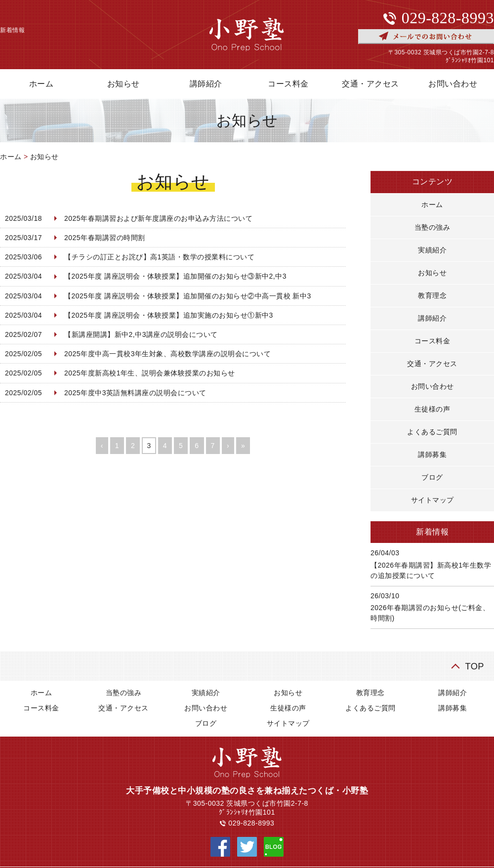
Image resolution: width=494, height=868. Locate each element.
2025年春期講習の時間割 (105, 238)
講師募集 (432, 455)
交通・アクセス (370, 84)
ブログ (432, 477)
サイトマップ (432, 500)
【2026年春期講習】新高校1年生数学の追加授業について (431, 570)
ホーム (11, 157)
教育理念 (432, 295)
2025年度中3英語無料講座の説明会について (135, 393)
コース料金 (288, 84)
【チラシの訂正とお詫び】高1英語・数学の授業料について (159, 257)
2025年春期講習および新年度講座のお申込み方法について (158, 218)
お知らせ (123, 84)
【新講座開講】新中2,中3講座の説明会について (141, 334)
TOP (474, 666)
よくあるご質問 (432, 432)
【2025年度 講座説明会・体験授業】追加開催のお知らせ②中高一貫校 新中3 (188, 296)
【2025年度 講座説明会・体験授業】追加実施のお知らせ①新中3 (169, 315)
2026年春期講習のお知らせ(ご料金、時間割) (430, 613)
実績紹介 (432, 250)
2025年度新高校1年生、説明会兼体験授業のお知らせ (150, 373)
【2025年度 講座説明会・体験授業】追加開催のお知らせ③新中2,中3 (175, 276)
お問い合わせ (432, 386)
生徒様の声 (432, 409)
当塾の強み (432, 227)
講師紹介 (206, 84)
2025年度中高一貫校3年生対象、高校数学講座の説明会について (167, 354)
